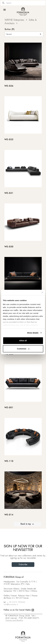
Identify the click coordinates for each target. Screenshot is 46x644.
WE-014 (9, 515)
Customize (23, 349)
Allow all (23, 341)
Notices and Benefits (14, 620)
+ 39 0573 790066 (16, 602)
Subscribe (23, 564)
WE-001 (9, 408)
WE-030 (9, 247)
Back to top (28, 524)
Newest (24, 34)
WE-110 (9, 461)
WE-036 (9, 86)
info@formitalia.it (11, 604)
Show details (33, 333)
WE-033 (9, 140)
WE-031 (9, 193)
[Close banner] (42, 292)
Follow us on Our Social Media (19, 610)
